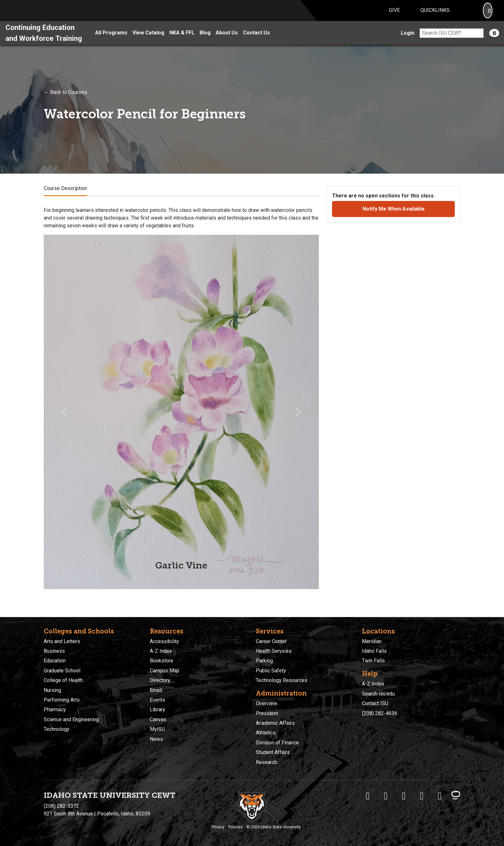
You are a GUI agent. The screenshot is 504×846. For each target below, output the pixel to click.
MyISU (157, 729)
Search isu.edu (378, 694)
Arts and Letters (62, 641)
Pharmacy (55, 710)
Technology (57, 729)
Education (55, 661)
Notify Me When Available (394, 216)
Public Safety (271, 671)
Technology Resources (282, 680)
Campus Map (165, 671)
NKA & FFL (182, 40)
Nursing (52, 690)
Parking (264, 661)
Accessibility (164, 641)
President (267, 713)
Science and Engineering (71, 719)
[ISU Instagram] (404, 796)
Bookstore (162, 661)
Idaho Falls (374, 651)
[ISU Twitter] (386, 796)
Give (394, 14)
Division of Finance (277, 743)
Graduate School (62, 671)
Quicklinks (435, 14)
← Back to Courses (65, 100)
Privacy (218, 827)
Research (266, 762)
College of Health (63, 680)
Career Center (271, 641)
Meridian (372, 641)
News (156, 739)
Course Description (65, 196)
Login (408, 40)
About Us (227, 40)
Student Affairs (273, 752)
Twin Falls (373, 661)
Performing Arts (62, 700)
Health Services (274, 651)
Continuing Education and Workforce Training (44, 40)
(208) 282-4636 (380, 713)
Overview (266, 703)
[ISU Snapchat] (440, 796)
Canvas (158, 719)
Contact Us (256, 40)
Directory (160, 680)
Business (54, 651)
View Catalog (148, 40)
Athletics (266, 733)
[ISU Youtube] (422, 796)
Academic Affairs (275, 723)
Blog (205, 40)
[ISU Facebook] (368, 796)
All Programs (111, 40)
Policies (235, 827)
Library (157, 710)
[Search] (488, 14)
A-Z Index (161, 651)
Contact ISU (375, 703)
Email (156, 690)
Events (157, 700)
